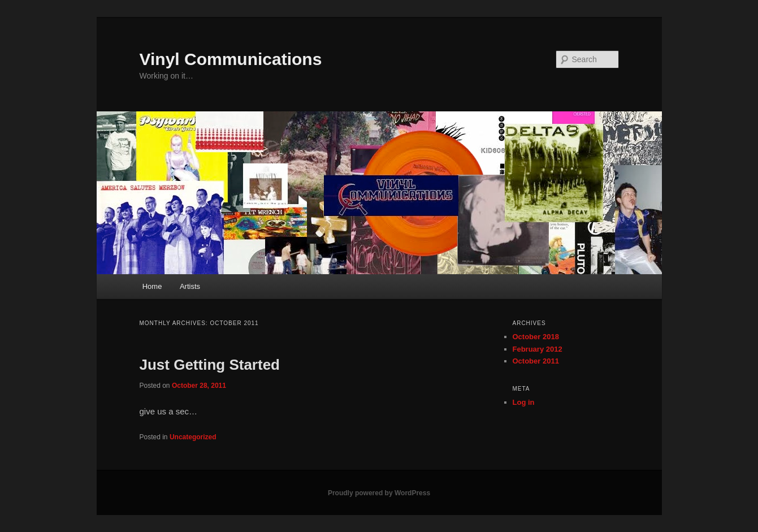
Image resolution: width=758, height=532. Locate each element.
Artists (190, 286)
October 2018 (536, 337)
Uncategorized (193, 437)
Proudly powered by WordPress (379, 493)
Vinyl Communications (231, 59)
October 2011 (536, 361)
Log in (524, 402)
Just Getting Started (210, 365)
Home (152, 286)
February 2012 (538, 349)
